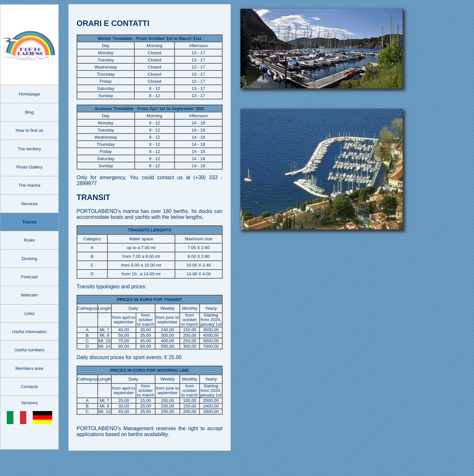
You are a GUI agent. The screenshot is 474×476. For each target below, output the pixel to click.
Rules (29, 240)
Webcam (29, 295)
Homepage (29, 94)
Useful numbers (29, 350)
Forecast (30, 277)
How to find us (29, 130)
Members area (30, 368)
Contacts (29, 387)
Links (29, 313)
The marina (29, 185)
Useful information (29, 332)
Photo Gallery (29, 167)
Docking (29, 259)
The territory (30, 149)
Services (29, 204)
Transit (30, 222)
